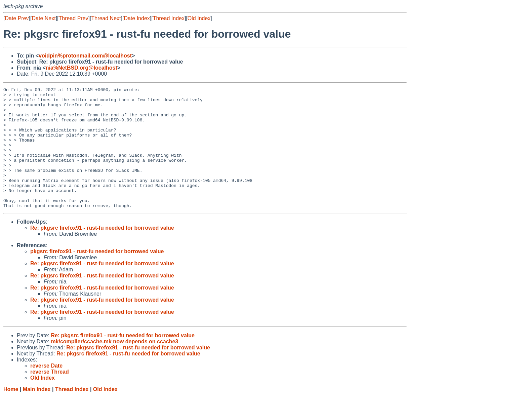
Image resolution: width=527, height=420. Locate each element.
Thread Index (169, 18)
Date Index (137, 18)
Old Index (199, 18)
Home (11, 413)
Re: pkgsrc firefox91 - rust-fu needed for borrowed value (102, 252)
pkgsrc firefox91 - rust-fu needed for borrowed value (97, 276)
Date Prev (17, 18)
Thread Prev (74, 18)
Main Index (37, 413)
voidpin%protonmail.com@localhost (85, 56)
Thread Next (106, 18)
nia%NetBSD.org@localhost (82, 68)
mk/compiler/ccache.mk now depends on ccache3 (114, 366)
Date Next (44, 18)
